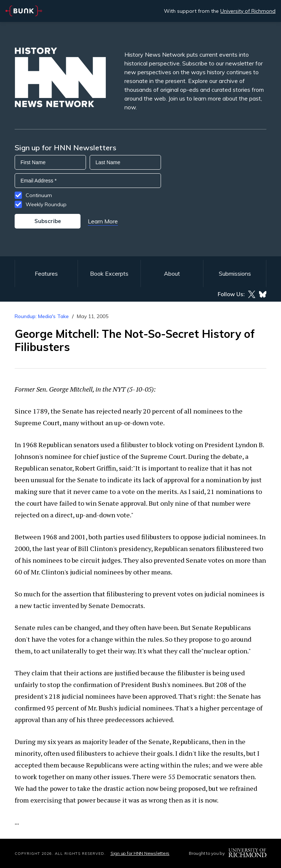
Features (46, 273)
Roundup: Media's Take (42, 316)
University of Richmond (248, 11)
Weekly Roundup (46, 204)
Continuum (39, 195)
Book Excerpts (109, 273)
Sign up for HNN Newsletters (140, 853)
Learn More (103, 221)
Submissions (235, 273)
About (172, 273)
